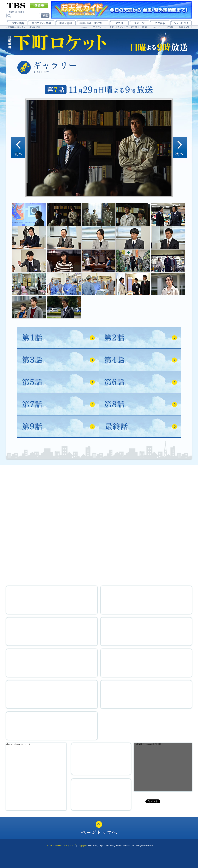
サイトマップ (70, 845)
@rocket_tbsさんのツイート (18, 744)
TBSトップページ (54, 845)
